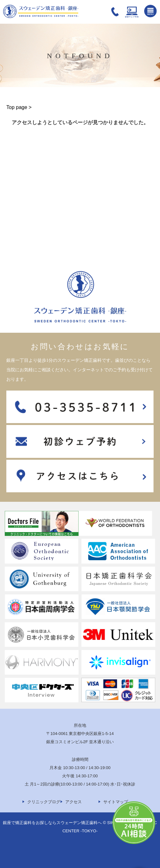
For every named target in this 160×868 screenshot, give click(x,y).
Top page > (19, 107)
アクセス (74, 802)
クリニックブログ (44, 802)
